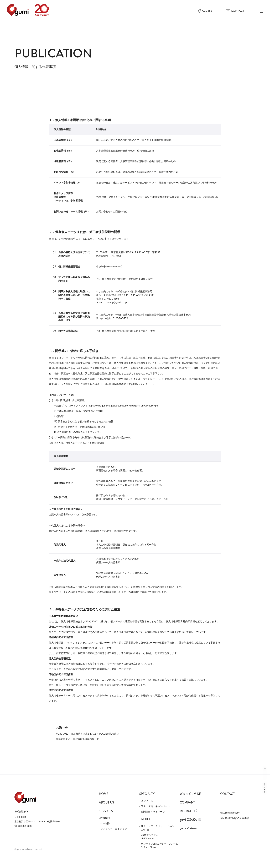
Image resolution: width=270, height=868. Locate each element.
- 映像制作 (104, 818)
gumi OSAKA (191, 820)
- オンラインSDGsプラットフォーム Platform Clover (157, 845)
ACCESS (205, 11)
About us (106, 802)
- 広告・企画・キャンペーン (155, 806)
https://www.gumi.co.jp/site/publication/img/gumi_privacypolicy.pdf (124, 406)
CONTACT (235, 11)
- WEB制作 (105, 823)
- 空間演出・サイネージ (152, 812)
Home (104, 794)
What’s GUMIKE (190, 794)
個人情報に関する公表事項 (235, 818)
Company (187, 802)
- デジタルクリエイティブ (113, 829)
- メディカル (146, 801)
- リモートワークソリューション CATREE (157, 828)
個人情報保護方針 (230, 813)
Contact (227, 794)
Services (106, 811)
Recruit (188, 811)
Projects (147, 819)
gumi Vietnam (189, 828)
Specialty (147, 794)
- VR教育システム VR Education (149, 837)
